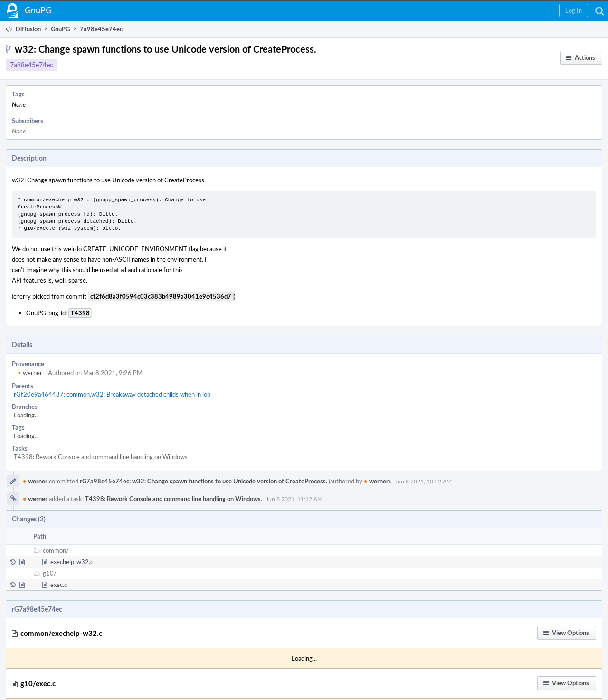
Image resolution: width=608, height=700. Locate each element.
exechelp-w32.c (72, 562)
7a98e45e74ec (32, 65)
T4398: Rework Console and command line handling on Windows (101, 457)
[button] (574, 10)
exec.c (59, 585)
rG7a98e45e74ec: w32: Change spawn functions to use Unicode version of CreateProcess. (204, 481)
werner (30, 373)
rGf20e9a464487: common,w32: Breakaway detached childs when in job (112, 394)
